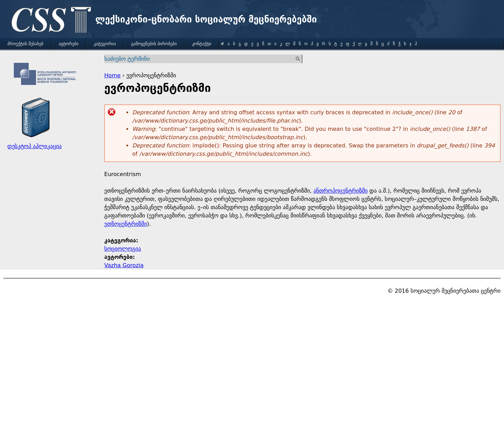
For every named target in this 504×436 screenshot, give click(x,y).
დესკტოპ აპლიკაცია (34, 146)
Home (112, 75)
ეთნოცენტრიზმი (126, 224)
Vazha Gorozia (124, 265)
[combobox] (199, 59)
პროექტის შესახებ (25, 44)
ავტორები (69, 44)
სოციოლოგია (123, 249)
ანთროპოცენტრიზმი (340, 191)
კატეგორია (105, 44)
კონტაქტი (202, 44)
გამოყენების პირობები (154, 44)
